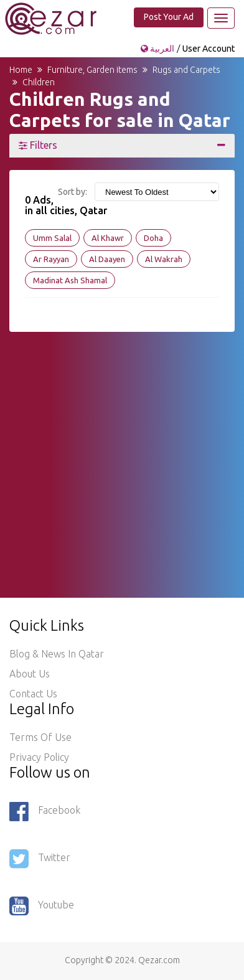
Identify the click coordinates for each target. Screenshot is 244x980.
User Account (209, 49)
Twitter (40, 859)
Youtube (42, 906)
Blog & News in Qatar (57, 654)
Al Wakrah (164, 259)
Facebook (45, 811)
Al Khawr (108, 238)
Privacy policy (39, 757)
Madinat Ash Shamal (70, 280)
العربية (158, 49)
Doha (153, 238)
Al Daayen (107, 259)
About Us (30, 674)
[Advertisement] (122, 454)
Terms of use (40, 737)
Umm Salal (52, 238)
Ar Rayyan (51, 259)
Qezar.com (159, 960)
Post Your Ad (169, 17)
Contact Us (33, 694)
